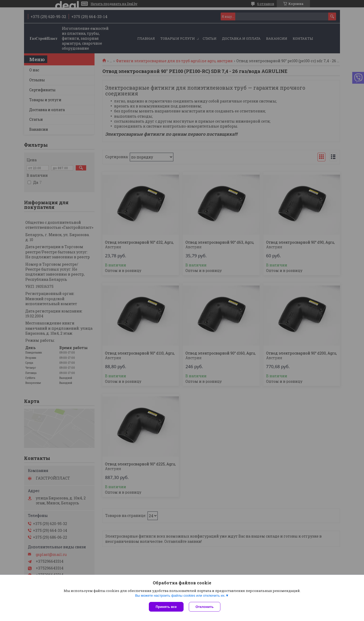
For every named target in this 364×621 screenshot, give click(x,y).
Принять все (166, 607)
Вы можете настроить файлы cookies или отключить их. (180, 596)
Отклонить (205, 607)
